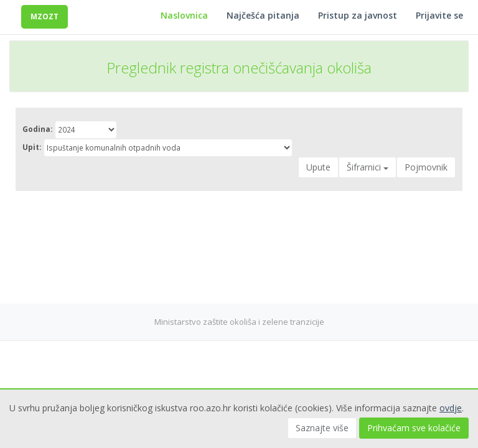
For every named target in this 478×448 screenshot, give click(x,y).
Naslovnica (184, 15)
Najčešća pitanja (263, 15)
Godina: (38, 129)
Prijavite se (439, 15)
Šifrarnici (368, 167)
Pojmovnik (426, 167)
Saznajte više (322, 428)
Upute (318, 167)
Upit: (32, 147)
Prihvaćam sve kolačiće (414, 428)
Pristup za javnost (358, 15)
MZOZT (45, 16)
